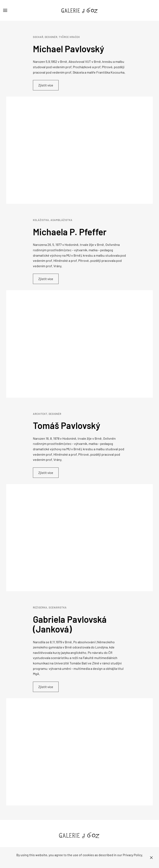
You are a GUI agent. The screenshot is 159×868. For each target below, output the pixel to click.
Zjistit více (46, 85)
